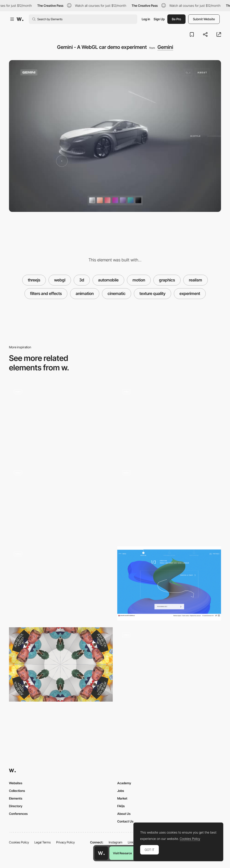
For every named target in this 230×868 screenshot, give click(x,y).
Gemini (165, 47)
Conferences (18, 814)
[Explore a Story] (169, 664)
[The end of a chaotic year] (61, 664)
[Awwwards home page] (101, 853)
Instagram (116, 842)
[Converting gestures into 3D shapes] (169, 583)
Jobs (121, 791)
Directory (16, 806)
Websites (16, 783)
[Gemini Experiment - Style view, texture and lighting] (169, 421)
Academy (124, 783)
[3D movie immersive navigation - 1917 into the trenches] (61, 421)
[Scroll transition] (61, 502)
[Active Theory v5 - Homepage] (61, 583)
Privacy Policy (65, 842)
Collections (17, 791)
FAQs (121, 806)
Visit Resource (122, 853)
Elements (16, 798)
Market (122, 798)
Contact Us (125, 821)
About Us (124, 814)
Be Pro (176, 19)
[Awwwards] (20, 19)
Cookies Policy (19, 842)
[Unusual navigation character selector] (169, 502)
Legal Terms (43, 842)
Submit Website (204, 19)
